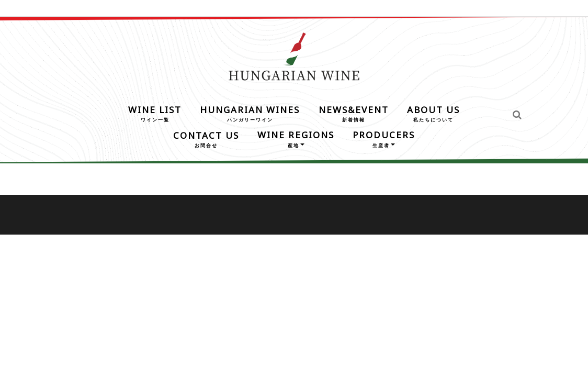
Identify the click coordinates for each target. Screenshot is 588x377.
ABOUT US (433, 113)
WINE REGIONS (296, 138)
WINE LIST (155, 113)
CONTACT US (206, 138)
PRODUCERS (384, 138)
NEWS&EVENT (354, 113)
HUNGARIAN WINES (250, 113)
